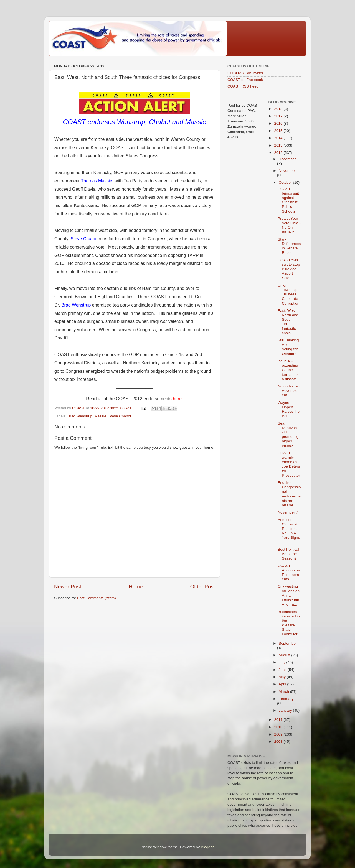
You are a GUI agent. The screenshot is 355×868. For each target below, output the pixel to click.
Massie (101, 416)
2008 (279, 741)
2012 (279, 153)
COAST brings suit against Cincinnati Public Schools (288, 200)
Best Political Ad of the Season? (288, 554)
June (283, 670)
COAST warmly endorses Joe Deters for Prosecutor (289, 464)
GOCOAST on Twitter (245, 73)
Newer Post (68, 587)
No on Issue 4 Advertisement (289, 391)
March (284, 692)
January (286, 710)
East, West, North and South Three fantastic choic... (288, 322)
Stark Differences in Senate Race (289, 246)
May (283, 677)
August (285, 655)
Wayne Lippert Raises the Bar (289, 409)
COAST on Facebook (245, 80)
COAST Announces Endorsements (289, 573)
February (286, 699)
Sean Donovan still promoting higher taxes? (288, 435)
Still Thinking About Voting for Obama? (288, 347)
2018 (279, 109)
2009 (279, 734)
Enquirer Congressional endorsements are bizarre (289, 494)
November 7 (288, 512)
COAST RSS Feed (243, 86)
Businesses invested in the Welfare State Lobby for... (289, 623)
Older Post (203, 587)
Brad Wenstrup (76, 305)
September (288, 643)
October (286, 182)
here (177, 399)
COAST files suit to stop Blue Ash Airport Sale (289, 269)
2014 (279, 138)
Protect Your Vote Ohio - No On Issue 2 (289, 225)
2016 (279, 123)
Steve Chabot (84, 239)
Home (136, 587)
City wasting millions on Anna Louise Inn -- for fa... (289, 595)
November (287, 171)
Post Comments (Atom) (97, 598)
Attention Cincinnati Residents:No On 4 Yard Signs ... (289, 531)
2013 (279, 145)
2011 (279, 720)
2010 (279, 727)
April (283, 684)
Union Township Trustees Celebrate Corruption (288, 294)
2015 (279, 131)
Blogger (207, 847)
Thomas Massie (97, 181)
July (283, 662)
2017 (279, 116)
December (287, 159)
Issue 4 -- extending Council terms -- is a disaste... (289, 370)
